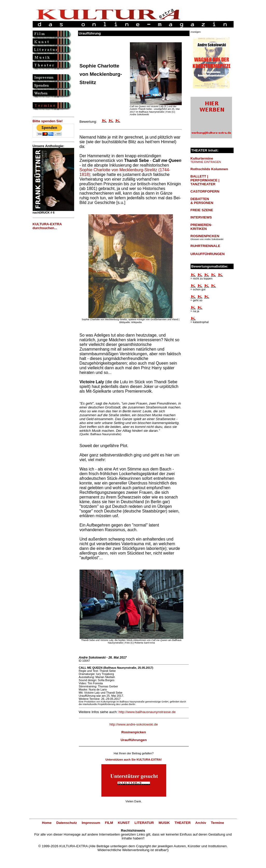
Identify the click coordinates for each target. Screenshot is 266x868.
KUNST (124, 823)
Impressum (91, 823)
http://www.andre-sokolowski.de (134, 724)
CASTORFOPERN (205, 191)
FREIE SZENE (202, 210)
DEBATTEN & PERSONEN (202, 201)
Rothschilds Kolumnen (209, 169)
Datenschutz (66, 823)
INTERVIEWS (201, 217)
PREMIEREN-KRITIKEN (201, 227)
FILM (109, 823)
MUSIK (164, 823)
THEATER (183, 823)
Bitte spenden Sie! (48, 121)
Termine (217, 823)
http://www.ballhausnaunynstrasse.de (147, 712)
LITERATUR (144, 823)
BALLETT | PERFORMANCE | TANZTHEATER (205, 180)
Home (47, 823)
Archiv (201, 823)
